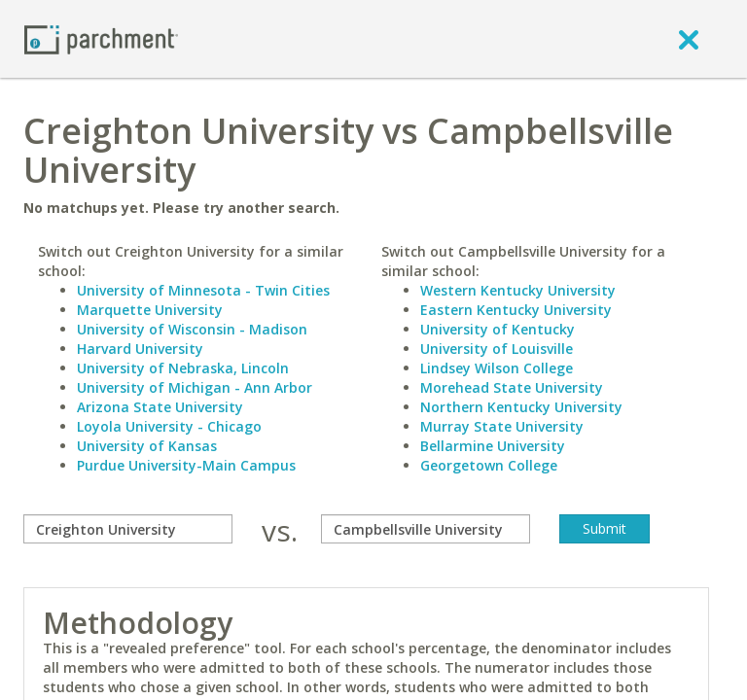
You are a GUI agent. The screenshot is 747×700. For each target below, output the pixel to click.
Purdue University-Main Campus (186, 465)
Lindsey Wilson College (497, 368)
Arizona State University (160, 407)
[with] (426, 529)
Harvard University (140, 349)
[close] (689, 39)
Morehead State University (512, 387)
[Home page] (101, 38)
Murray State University (502, 426)
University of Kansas (147, 446)
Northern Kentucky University (521, 407)
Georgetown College (489, 465)
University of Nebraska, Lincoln (183, 368)
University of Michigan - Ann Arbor (195, 387)
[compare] (128, 529)
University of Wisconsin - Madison (192, 329)
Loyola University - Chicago (169, 426)
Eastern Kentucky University (516, 310)
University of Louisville (497, 349)
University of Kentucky (498, 329)
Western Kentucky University (518, 290)
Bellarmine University (493, 446)
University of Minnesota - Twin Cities (203, 290)
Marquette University (150, 310)
